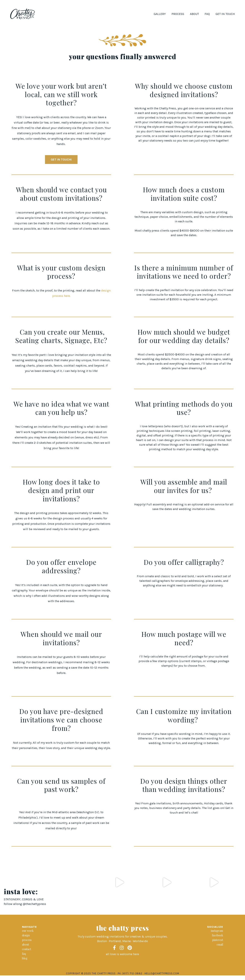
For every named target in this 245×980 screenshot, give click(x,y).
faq (24, 954)
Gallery (160, 14)
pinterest (218, 940)
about (25, 944)
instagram (217, 931)
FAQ (207, 14)
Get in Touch (225, 14)
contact (27, 949)
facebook (217, 935)
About (194, 14)
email (220, 944)
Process (178, 14)
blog (25, 958)
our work (28, 931)
